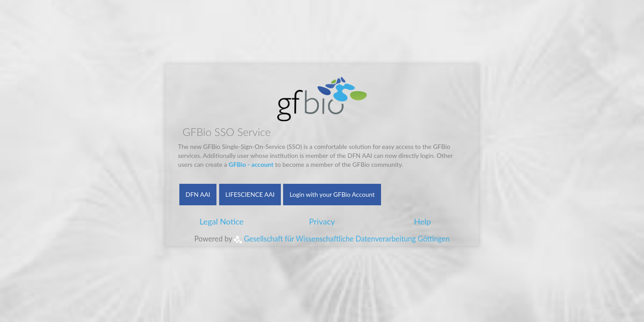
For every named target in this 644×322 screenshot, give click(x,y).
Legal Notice (222, 221)
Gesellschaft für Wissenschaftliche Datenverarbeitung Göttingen (342, 239)
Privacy (322, 221)
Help (423, 221)
